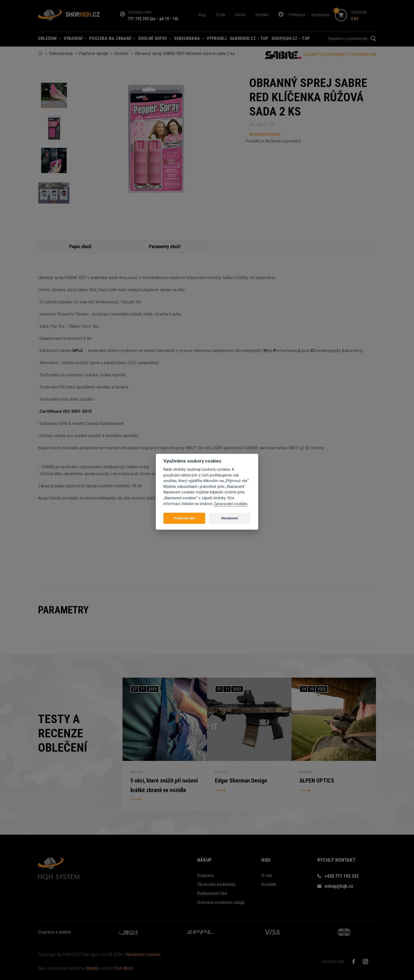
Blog (202, 15)
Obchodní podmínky (216, 884)
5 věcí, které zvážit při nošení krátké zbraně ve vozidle (164, 785)
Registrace (321, 15)
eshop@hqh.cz (339, 886)
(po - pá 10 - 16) (164, 19)
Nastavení (230, 518)
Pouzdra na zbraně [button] (112, 38)
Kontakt (262, 15)
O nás (220, 15)
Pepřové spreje (94, 54)
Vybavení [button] (75, 38)
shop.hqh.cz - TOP (291, 38)
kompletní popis (265, 134)
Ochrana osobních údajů (221, 902)
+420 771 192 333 (342, 876)
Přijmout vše (184, 518)
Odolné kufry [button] (154, 38)
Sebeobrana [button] (189, 38)
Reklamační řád (212, 893)
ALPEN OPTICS (317, 781)
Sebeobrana (61, 54)
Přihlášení (297, 15)
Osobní (121, 54)
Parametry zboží (165, 246)
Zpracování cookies (230, 504)
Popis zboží (80, 246)
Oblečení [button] (49, 38)
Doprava (205, 875)
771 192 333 (138, 19)
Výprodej (217, 38)
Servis (240, 15)
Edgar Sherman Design (241, 781)
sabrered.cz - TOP (249, 38)
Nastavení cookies (143, 954)
